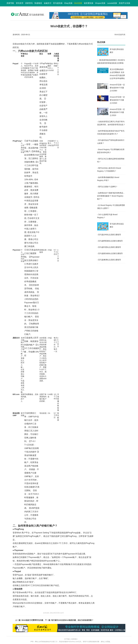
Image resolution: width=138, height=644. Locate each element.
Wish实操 (78, 3)
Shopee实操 (100, 3)
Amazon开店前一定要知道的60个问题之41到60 (117, 88)
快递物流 (38, 3)
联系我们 (75, 639)
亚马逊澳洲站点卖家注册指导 (110, 260)
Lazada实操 (112, 3)
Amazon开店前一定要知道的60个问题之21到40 (117, 100)
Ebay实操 (68, 3)
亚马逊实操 (58, 3)
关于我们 (67, 639)
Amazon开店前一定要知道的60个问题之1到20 (117, 112)
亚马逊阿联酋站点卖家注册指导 (110, 241)
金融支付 (48, 3)
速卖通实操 (89, 3)
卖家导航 (10, 3)
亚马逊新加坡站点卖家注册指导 (110, 253)
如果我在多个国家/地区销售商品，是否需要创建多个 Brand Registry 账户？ (111, 196)
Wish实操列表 (120, 35)
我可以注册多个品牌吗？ (108, 187)
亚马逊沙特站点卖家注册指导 (110, 235)
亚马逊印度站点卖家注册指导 (110, 247)
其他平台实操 (124, 3)
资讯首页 (20, 3)
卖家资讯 (29, 3)
